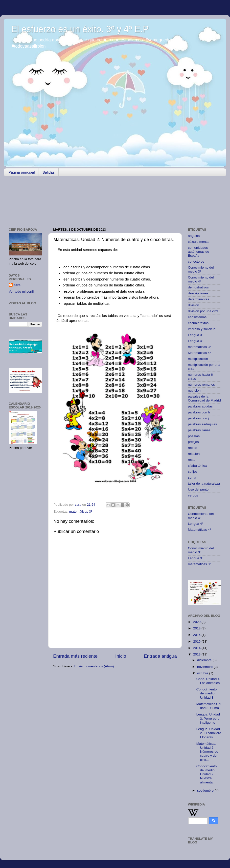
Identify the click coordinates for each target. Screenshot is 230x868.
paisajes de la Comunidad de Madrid (204, 398)
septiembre (206, 790)
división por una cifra (203, 311)
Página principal (22, 172)
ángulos (194, 236)
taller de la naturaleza (204, 483)
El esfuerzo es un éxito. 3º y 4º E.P (80, 29)
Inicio (121, 656)
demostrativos (198, 287)
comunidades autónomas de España (199, 252)
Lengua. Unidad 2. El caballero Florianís (209, 733)
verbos (193, 495)
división (194, 305)
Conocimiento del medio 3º (201, 269)
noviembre (205, 667)
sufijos (193, 472)
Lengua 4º (195, 341)
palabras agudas (200, 406)
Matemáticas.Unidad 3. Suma (209, 706)
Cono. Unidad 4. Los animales (208, 681)
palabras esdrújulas (202, 424)
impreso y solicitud (202, 329)
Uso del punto (198, 489)
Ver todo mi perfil (21, 292)
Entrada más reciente (75, 656)
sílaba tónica (197, 466)
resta (192, 460)
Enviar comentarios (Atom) (94, 666)
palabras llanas (199, 430)
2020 (197, 622)
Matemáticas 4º (199, 353)
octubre (203, 673)
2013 (197, 654)
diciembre (205, 660)
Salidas (49, 172)
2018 (197, 628)
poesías (194, 436)
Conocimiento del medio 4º (201, 279)
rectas (193, 448)
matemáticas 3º (81, 511)
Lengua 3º (195, 335)
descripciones (198, 293)
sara (17, 285)
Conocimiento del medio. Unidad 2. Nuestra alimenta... (207, 774)
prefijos (193, 442)
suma (192, 478)
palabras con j (198, 418)
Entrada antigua (160, 656)
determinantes (199, 299)
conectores (196, 262)
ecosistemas (197, 317)
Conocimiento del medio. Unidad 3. (207, 693)
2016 (197, 635)
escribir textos (198, 323)
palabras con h (199, 412)
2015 (197, 641)
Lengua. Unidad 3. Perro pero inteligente (208, 718)
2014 (197, 648)
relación (194, 454)
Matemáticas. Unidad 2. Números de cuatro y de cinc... (207, 752)
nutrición (194, 390)
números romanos (201, 385)
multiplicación (198, 359)
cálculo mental (199, 242)
